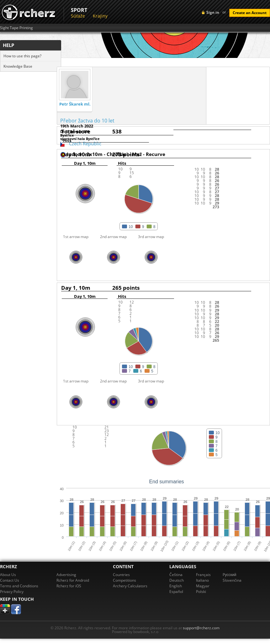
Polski (201, 592)
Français (203, 575)
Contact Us (10, 580)
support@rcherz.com (201, 628)
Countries (121, 575)
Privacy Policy (12, 592)
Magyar (203, 586)
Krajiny (100, 16)
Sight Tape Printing (16, 28)
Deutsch (177, 580)
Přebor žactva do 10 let (87, 121)
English (176, 586)
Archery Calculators (130, 586)
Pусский (230, 575)
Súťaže (78, 16)
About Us (8, 575)
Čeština (176, 575)
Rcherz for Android (73, 580)
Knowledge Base (18, 66)
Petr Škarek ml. (75, 104)
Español (176, 592)
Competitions (124, 580)
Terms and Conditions (19, 586)
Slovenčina (232, 580)
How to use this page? (22, 56)
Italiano (202, 580)
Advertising (66, 575)
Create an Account (250, 13)
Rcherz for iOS (69, 586)
